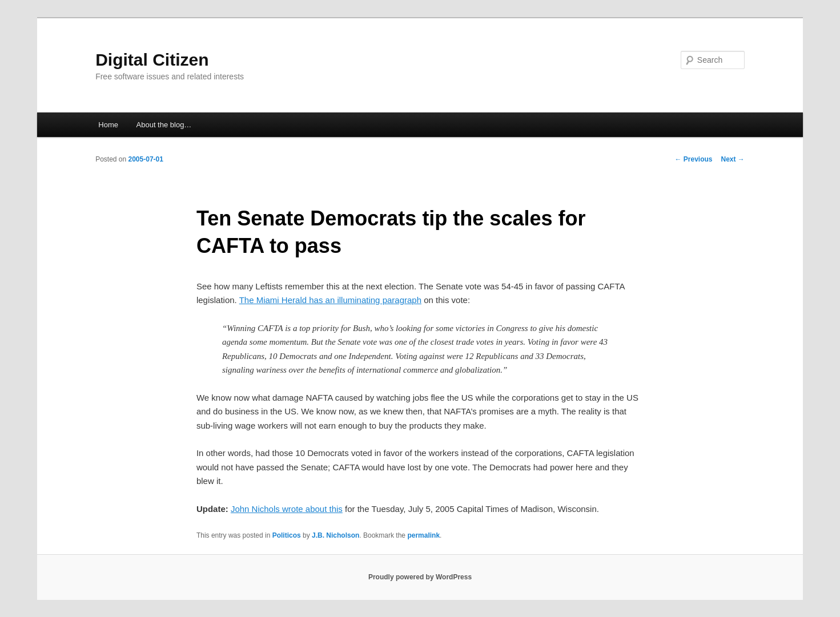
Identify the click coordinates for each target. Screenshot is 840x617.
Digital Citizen (152, 60)
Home (108, 125)
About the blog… (164, 125)
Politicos (287, 535)
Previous (693, 159)
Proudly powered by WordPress (420, 577)
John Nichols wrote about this (287, 509)
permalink (423, 535)
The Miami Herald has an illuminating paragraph (330, 300)
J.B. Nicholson (335, 535)
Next (733, 159)
